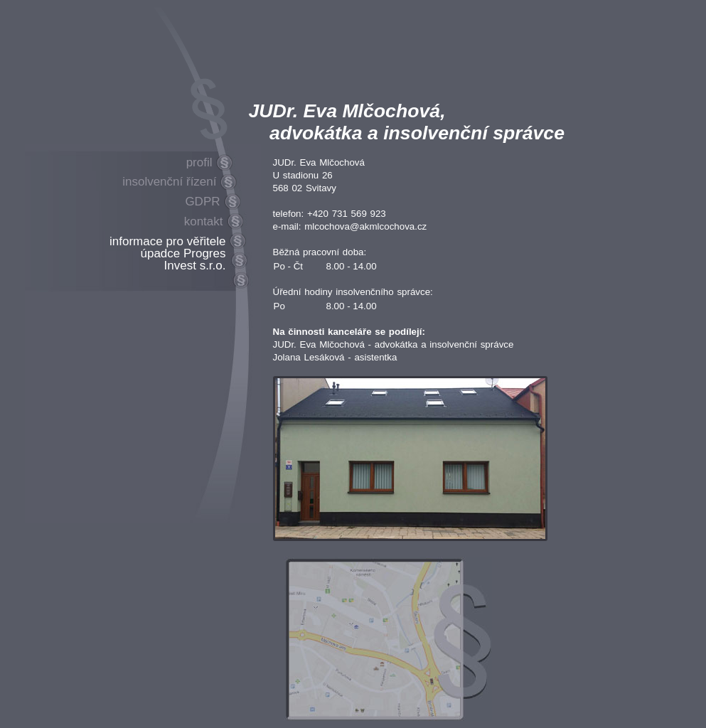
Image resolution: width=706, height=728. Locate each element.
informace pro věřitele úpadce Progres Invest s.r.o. (167, 253)
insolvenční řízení (169, 182)
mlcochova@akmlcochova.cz (365, 226)
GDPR (202, 202)
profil (199, 162)
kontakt (204, 221)
